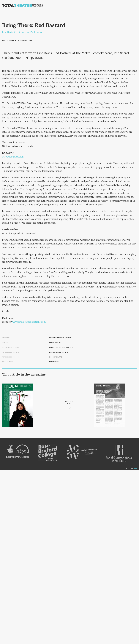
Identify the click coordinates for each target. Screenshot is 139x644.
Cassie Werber (22, 32)
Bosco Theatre (56, 357)
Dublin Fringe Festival (59, 352)
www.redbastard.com (13, 157)
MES (135, 469)
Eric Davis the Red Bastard (61, 347)
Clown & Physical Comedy (60, 338)
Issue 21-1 (16, 41)
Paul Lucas (36, 32)
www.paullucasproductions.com (29, 322)
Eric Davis (8, 32)
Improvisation (55, 342)
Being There (54, 362)
